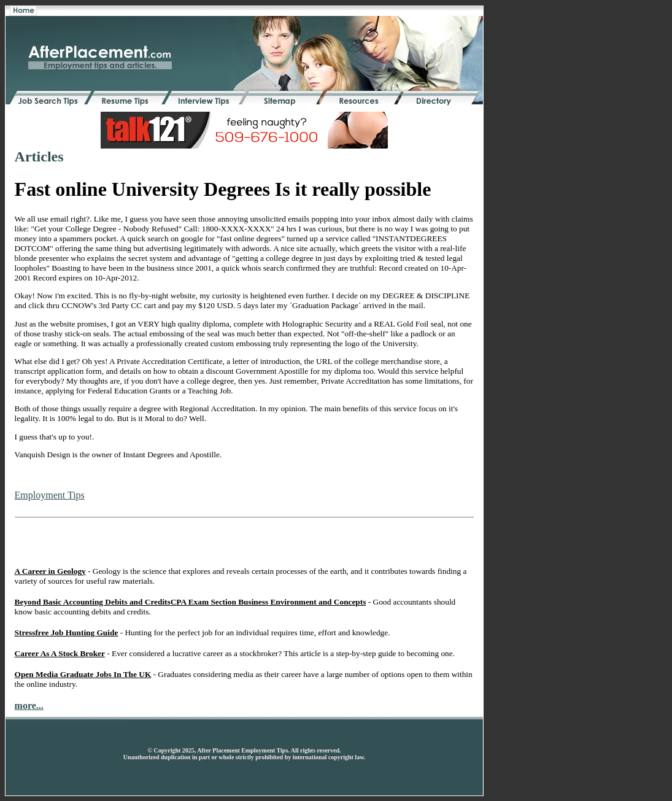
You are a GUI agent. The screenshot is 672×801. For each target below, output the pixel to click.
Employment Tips (50, 495)
